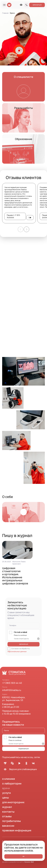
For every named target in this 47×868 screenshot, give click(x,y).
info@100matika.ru (12, 690)
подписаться (23, 749)
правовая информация (17, 830)
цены (5, 797)
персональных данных (17, 651)
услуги (6, 793)
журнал (7, 807)
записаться (37, 5)
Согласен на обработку (19, 650)
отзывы (7, 816)
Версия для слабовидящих (20, 769)
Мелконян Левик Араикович (19, 563)
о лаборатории (12, 783)
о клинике (9, 779)
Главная (5, 13)
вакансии (8, 826)
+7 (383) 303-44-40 (12, 683)
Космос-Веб (29, 862)
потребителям (11, 821)
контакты (8, 812)
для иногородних (13, 802)
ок (23, 856)
